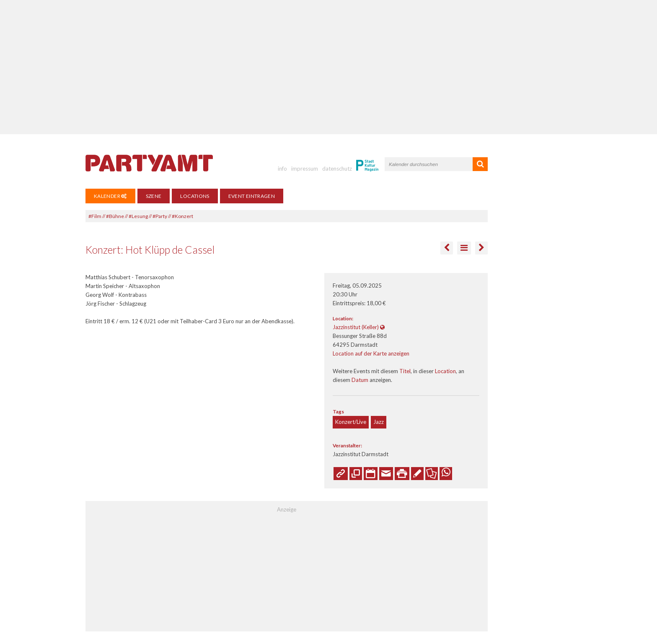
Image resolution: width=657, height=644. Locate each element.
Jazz (379, 422)
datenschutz (337, 169)
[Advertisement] (328, 67)
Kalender (110, 196)
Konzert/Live (351, 422)
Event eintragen (252, 196)
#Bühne (115, 216)
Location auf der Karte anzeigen (371, 353)
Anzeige (287, 509)
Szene (154, 196)
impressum (305, 169)
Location (445, 371)
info (282, 169)
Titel (405, 371)
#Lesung (138, 216)
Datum (360, 380)
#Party (160, 216)
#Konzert (182, 216)
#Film (95, 216)
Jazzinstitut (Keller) (356, 327)
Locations (195, 196)
